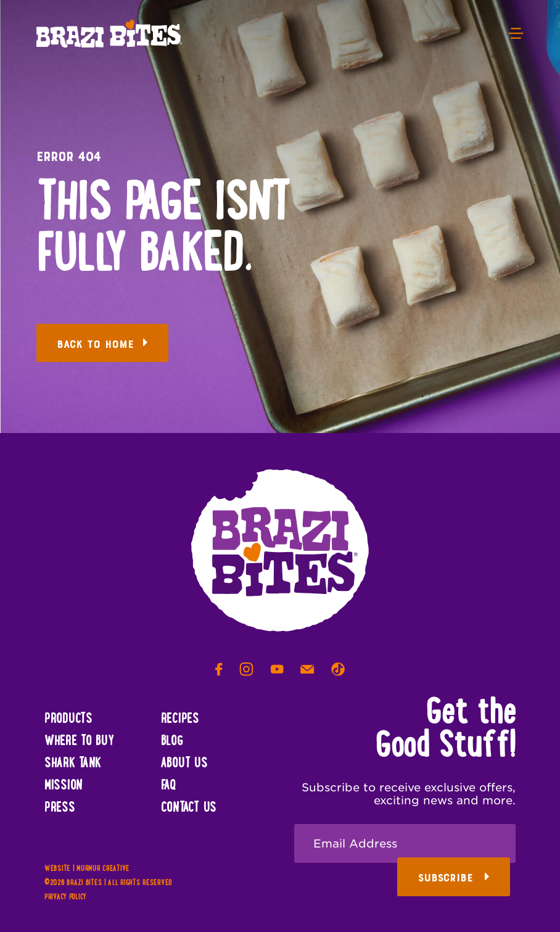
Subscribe (454, 878)
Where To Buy (79, 741)
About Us (184, 764)
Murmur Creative (103, 869)
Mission (64, 786)
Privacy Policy (65, 897)
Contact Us (189, 808)
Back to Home (102, 344)
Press (60, 808)
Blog (172, 741)
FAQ (169, 786)
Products (68, 719)
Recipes (180, 719)
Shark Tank (73, 764)
